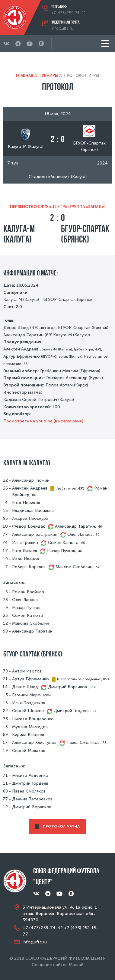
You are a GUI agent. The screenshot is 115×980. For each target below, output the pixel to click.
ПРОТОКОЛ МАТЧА (57, 827)
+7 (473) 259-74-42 (69, 13)
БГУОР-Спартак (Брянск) (85, 234)
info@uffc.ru (62, 28)
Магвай (76, 965)
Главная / (26, 75)
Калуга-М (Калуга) (19, 234)
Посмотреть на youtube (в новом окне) (43, 421)
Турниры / (50, 75)
